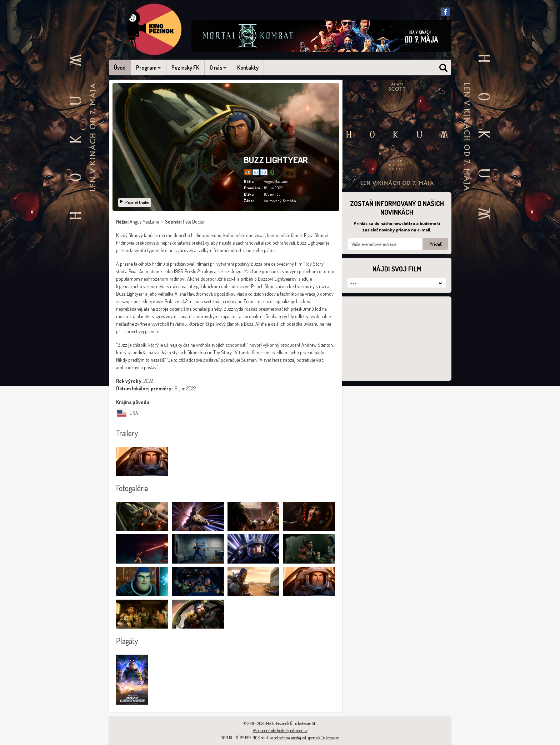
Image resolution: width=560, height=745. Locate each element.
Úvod (120, 67)
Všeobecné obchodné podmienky (280, 731)
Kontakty (248, 67)
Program (149, 67)
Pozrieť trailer (134, 202)
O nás (218, 67)
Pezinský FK (185, 67)
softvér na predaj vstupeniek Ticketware (306, 738)
